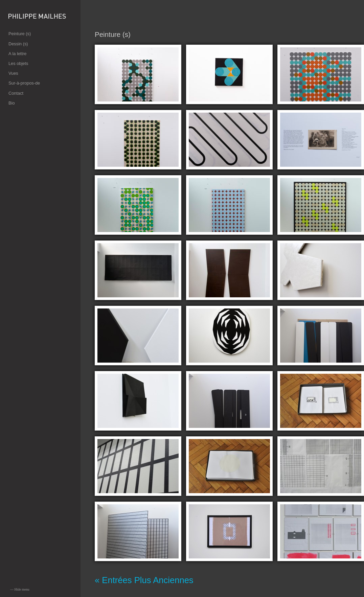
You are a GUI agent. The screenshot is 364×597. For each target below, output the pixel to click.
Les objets (18, 63)
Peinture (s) (20, 34)
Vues (13, 73)
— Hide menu (20, 589)
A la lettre (17, 54)
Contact (16, 93)
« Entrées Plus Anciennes (144, 580)
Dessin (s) (18, 44)
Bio (12, 103)
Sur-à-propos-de (24, 83)
